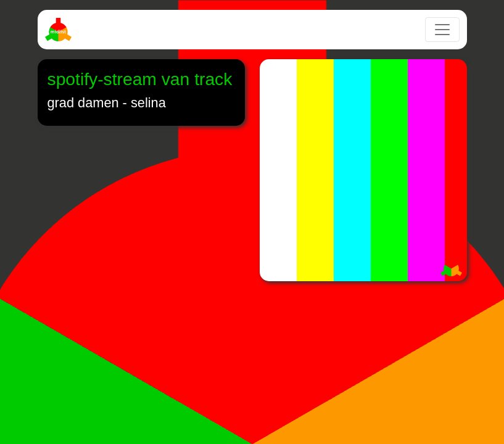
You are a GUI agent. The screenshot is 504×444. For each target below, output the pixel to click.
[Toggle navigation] (442, 30)
